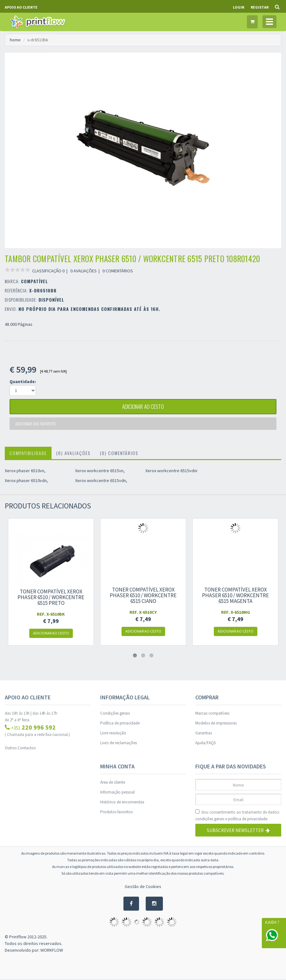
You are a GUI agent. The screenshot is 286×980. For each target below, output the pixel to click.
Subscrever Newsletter (238, 831)
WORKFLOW (52, 951)
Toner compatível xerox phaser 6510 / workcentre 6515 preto (51, 598)
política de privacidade (248, 820)
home (15, 40)
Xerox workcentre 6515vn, (100, 472)
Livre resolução (113, 734)
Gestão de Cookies (143, 887)
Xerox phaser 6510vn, (25, 472)
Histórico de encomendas (122, 803)
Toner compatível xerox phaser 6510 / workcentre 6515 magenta (235, 596)
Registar (260, 7)
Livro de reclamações (119, 744)
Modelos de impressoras (216, 724)
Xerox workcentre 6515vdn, (101, 481)
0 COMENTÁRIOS (118, 271)
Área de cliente (113, 783)
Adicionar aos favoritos (36, 424)
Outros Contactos (20, 749)
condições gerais (210, 820)
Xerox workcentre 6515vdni (171, 472)
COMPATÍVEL (35, 281)
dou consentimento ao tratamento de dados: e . (237, 817)
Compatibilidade (28, 454)
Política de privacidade (120, 724)
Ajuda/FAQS (206, 744)
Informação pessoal (117, 793)
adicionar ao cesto (143, 407)
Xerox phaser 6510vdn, (26, 481)
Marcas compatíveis (212, 714)
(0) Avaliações (73, 454)
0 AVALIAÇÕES (84, 271)
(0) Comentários (119, 454)
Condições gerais (115, 714)
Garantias (204, 734)
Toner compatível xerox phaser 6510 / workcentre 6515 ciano (143, 596)
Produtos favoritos (116, 813)
